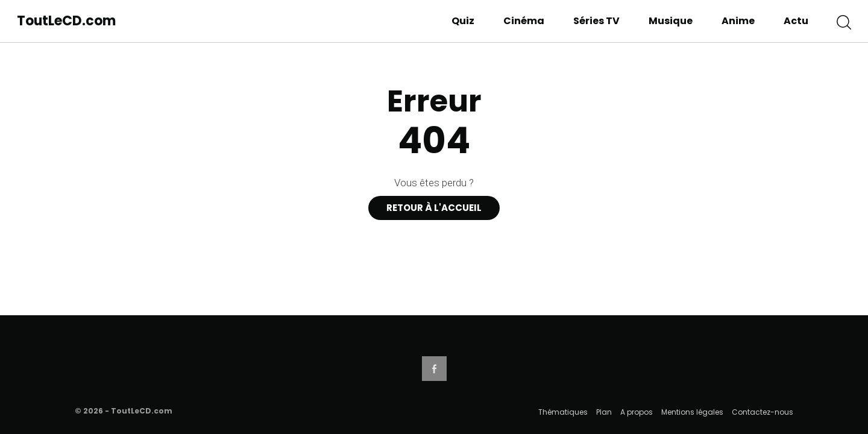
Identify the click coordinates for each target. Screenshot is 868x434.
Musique (671, 21)
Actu (796, 21)
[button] (844, 21)
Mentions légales (692, 412)
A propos (637, 412)
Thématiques (563, 412)
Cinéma (524, 21)
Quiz (463, 21)
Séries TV (596, 21)
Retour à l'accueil (434, 208)
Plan (604, 412)
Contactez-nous (763, 412)
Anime (738, 21)
